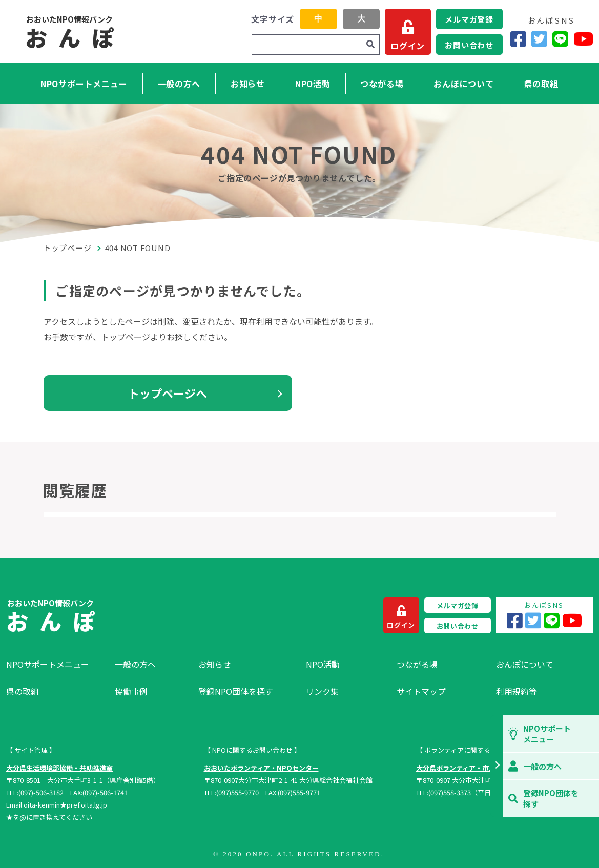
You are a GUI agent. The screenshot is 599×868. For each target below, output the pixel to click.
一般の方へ (179, 84)
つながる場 (382, 84)
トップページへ (168, 393)
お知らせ (248, 84)
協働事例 (131, 691)
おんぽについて (464, 84)
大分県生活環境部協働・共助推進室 (59, 768)
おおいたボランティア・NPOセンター (261, 768)
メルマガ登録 (469, 19)
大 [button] (361, 19)
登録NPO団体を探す (236, 691)
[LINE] (560, 39)
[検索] (370, 45)
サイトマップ (421, 691)
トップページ (68, 248)
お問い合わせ (469, 45)
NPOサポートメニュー (84, 84)
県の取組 (541, 84)
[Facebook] (518, 39)
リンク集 (322, 691)
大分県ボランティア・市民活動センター (476, 768)
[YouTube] (583, 39)
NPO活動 (313, 84)
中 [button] (318, 19)
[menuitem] (55, 664)
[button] (497, 766)
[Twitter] (539, 39)
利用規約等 (517, 691)
